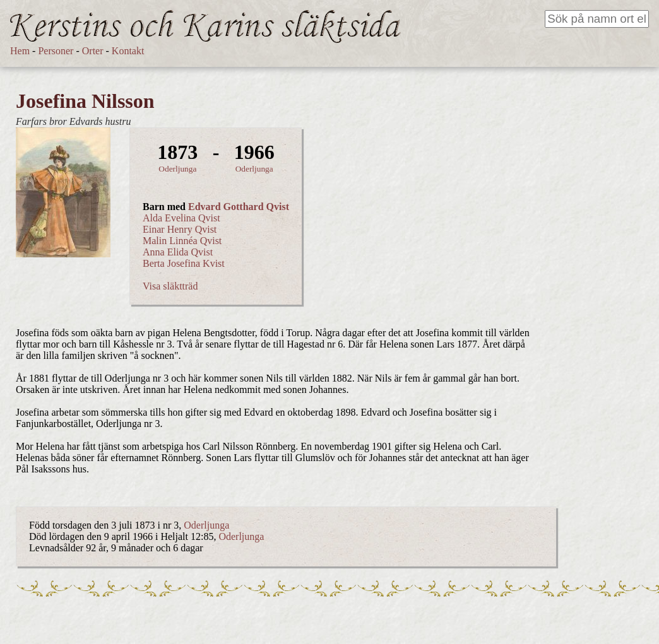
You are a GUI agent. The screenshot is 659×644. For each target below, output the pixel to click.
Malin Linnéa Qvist (182, 241)
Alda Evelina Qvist (181, 218)
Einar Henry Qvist (180, 229)
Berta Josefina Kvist (184, 263)
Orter (93, 51)
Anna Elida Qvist (178, 252)
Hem (20, 51)
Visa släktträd (170, 286)
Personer (56, 51)
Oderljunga (177, 169)
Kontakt (128, 51)
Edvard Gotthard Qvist (239, 207)
